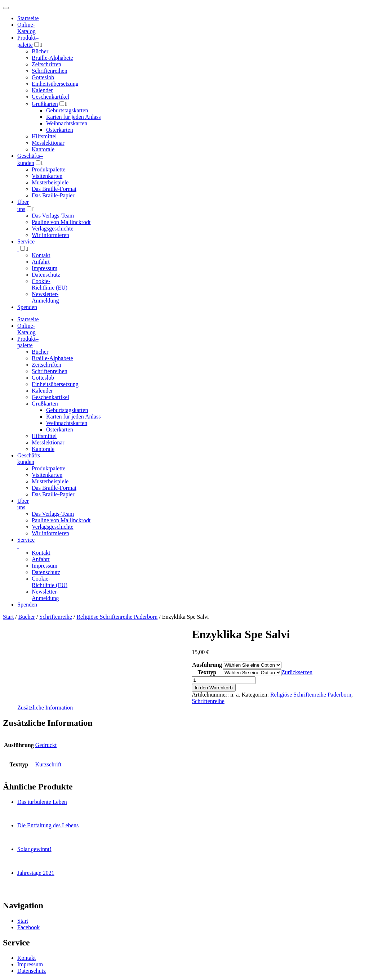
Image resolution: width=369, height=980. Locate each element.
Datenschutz (46, 275)
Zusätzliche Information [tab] (45, 708)
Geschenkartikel (50, 97)
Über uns (23, 504)
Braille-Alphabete (52, 58)
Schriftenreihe (56, 617)
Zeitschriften (46, 64)
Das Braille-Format (54, 189)
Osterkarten (60, 130)
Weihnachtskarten (67, 123)
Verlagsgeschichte (53, 229)
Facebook (28, 927)
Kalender (42, 90)
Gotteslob (43, 77)
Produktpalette (48, 169)
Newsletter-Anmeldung (45, 297)
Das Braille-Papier (53, 195)
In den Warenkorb (214, 688)
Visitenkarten (47, 176)
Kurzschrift (48, 764)
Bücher (40, 51)
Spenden (27, 307)
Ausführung (207, 665)
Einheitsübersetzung (55, 84)
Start (8, 617)
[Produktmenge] (224, 680)
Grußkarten (45, 104)
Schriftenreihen (50, 71)
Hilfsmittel (44, 136)
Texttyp (207, 672)
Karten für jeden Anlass (74, 117)
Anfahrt (41, 262)
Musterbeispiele (50, 182)
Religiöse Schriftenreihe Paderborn (117, 617)
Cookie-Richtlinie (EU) (50, 284)
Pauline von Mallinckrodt (61, 222)
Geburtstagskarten (67, 110)
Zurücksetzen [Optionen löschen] (297, 672)
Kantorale (43, 149)
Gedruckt (46, 745)
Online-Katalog (26, 28)
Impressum (45, 268)
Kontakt (41, 255)
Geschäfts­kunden (30, 459)
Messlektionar (48, 143)
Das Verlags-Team (53, 216)
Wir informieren (50, 235)
